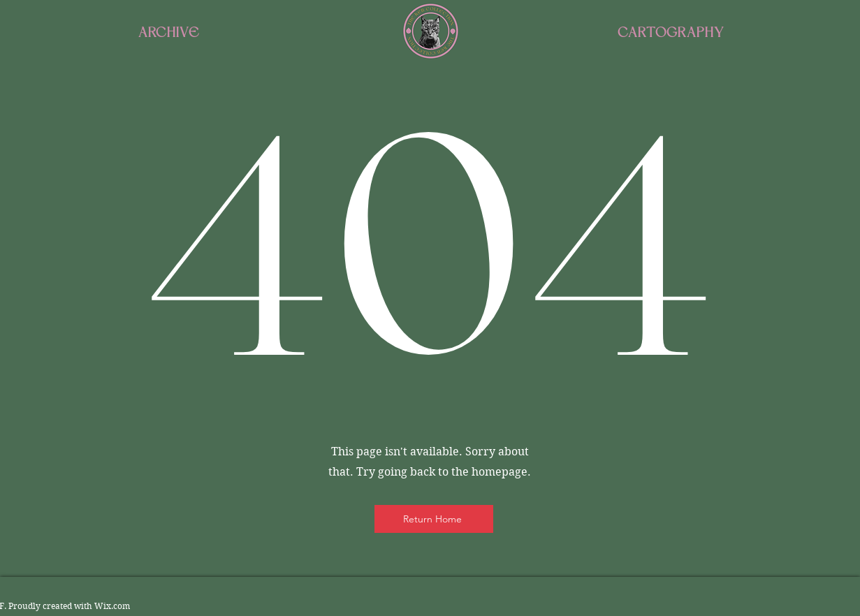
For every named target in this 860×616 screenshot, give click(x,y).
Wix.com (112, 606)
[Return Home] (434, 519)
